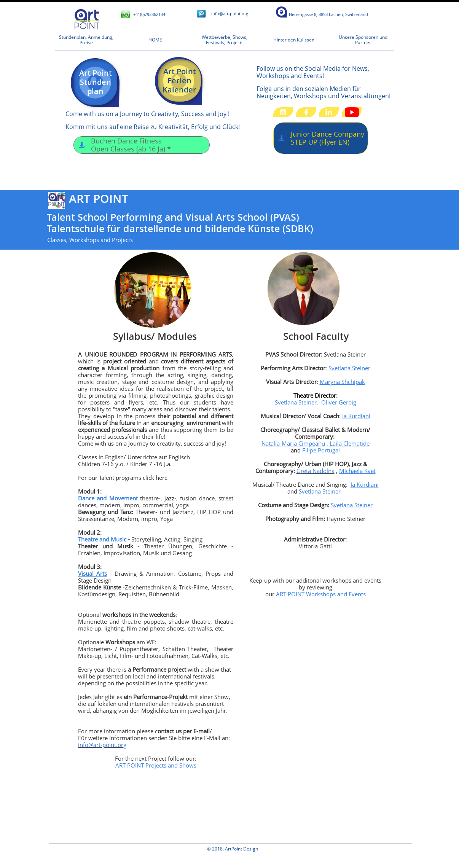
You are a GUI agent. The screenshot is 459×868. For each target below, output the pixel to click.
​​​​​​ (328, 14)
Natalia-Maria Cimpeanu (293, 443)
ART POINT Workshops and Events (321, 594)
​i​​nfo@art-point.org (230, 14)
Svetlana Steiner (349, 368)
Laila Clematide (350, 443)
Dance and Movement (108, 498)
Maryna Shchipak (342, 382)
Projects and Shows (171, 765)
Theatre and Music (102, 539)
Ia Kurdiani (356, 416)
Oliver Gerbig (338, 402)
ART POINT (130, 765)
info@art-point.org (102, 745)
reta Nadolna (318, 471)
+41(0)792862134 (149, 14)
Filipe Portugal (321, 450)
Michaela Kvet (357, 471)
